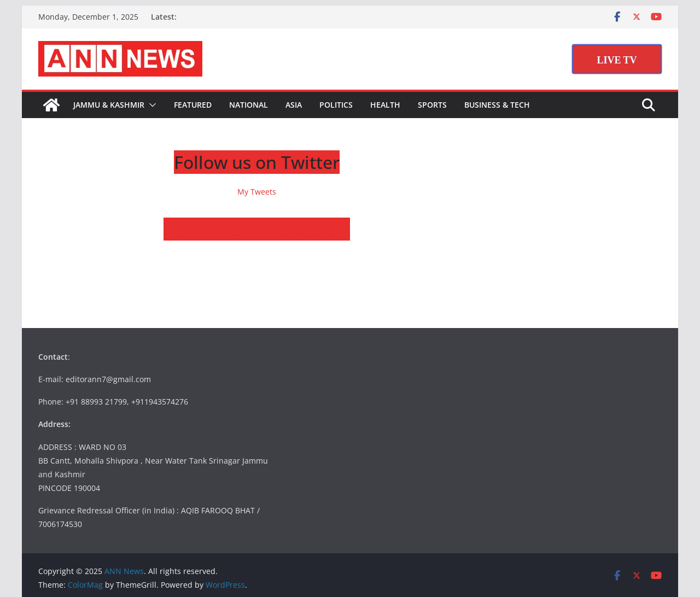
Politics (336, 105)
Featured (193, 105)
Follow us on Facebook (257, 229)
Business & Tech (497, 105)
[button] (150, 105)
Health (385, 105)
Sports (432, 105)
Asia (294, 105)
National (249, 105)
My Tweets (257, 192)
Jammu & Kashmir (109, 105)
